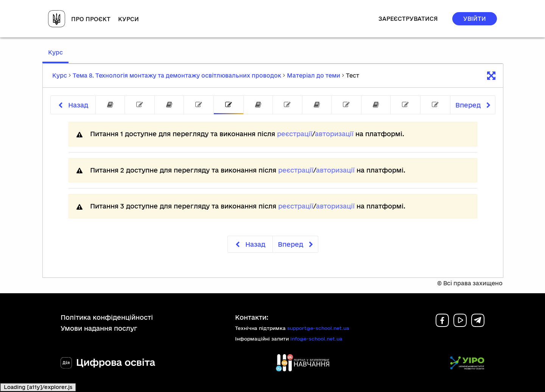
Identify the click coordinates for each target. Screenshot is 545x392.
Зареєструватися (408, 19)
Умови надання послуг (99, 328)
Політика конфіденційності (107, 317)
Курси (128, 19)
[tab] (110, 105)
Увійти (475, 19)
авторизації (334, 134)
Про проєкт (91, 19)
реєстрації (295, 134)
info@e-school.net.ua (316, 339)
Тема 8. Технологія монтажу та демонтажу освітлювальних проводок (177, 75)
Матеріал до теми (314, 75)
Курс (58, 56)
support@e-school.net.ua (318, 328)
